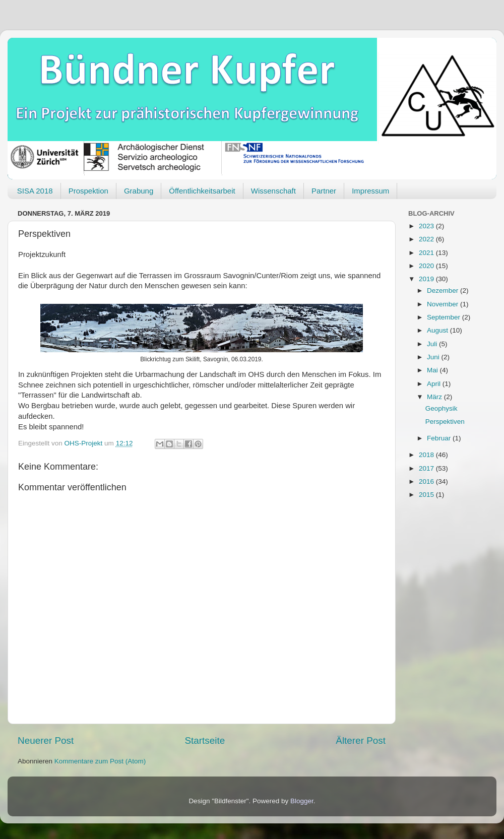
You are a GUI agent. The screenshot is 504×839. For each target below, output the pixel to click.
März (435, 397)
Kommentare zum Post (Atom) (100, 761)
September (445, 317)
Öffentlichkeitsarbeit (202, 191)
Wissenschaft (273, 191)
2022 (427, 239)
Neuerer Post (46, 740)
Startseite (205, 740)
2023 (427, 226)
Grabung (139, 191)
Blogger (302, 801)
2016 (427, 481)
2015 (427, 495)
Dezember (444, 291)
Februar (440, 438)
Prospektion (88, 191)
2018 (427, 455)
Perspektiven (445, 422)
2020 (427, 266)
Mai (433, 370)
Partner (324, 191)
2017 (427, 468)
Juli (433, 344)
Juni (434, 357)
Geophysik (442, 408)
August (438, 330)
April (435, 384)
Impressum (370, 191)
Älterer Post (361, 740)
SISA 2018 (35, 191)
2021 (427, 253)
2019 (427, 279)
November (444, 304)
